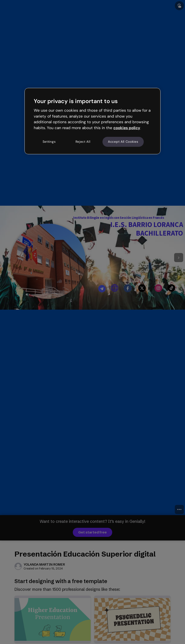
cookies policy (127, 128)
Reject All (83, 142)
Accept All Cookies (123, 142)
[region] (92, 121)
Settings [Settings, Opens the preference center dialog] (49, 142)
